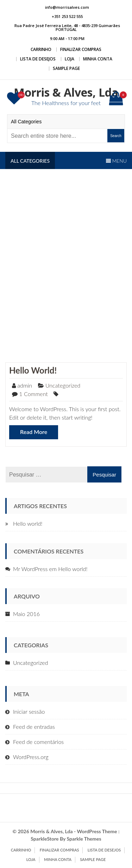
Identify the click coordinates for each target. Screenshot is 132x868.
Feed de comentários (38, 742)
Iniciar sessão (29, 711)
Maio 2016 (26, 614)
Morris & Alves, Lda (66, 92)
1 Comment (33, 394)
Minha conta (98, 59)
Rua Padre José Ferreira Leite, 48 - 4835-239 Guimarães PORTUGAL (67, 27)
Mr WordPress (30, 569)
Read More (34, 432)
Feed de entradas (34, 727)
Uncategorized (63, 385)
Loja (70, 59)
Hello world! (33, 370)
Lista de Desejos (38, 59)
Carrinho (41, 49)
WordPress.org (31, 757)
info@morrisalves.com (67, 7)
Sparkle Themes (84, 839)
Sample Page (66, 68)
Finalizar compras (81, 49)
